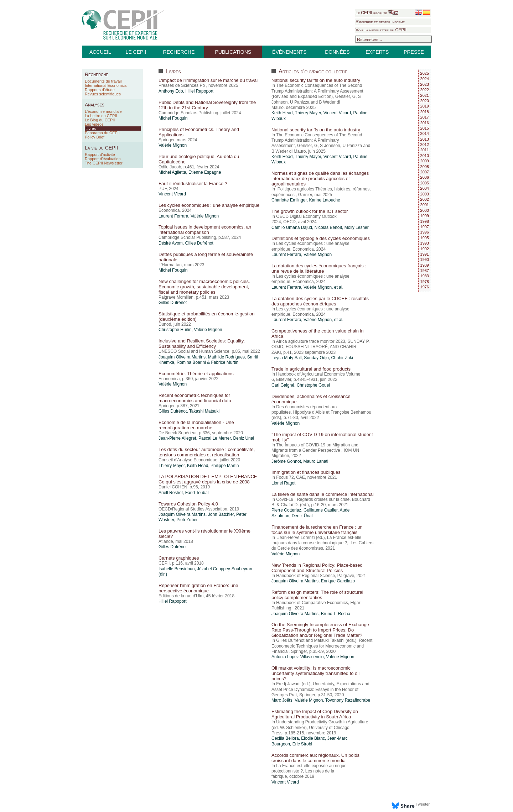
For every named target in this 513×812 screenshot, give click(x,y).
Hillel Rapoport (199, 91)
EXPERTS (377, 52)
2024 (425, 79)
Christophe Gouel (313, 385)
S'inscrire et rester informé (380, 22)
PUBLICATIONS (233, 52)
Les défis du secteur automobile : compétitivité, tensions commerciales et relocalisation (207, 452)
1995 (425, 238)
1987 (425, 271)
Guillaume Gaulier (320, 510)
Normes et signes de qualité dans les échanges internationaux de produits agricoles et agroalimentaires (320, 179)
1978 (425, 282)
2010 (425, 156)
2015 (425, 128)
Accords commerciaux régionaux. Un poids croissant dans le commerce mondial (315, 758)
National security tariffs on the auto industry (316, 80)
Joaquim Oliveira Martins (182, 357)
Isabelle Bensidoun (177, 569)
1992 (425, 249)
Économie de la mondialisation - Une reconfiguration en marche (196, 425)
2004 (425, 188)
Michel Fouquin (173, 118)
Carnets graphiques (179, 558)
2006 (425, 177)
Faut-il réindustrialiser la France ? (193, 184)
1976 (425, 287)
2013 (425, 139)
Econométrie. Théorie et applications (196, 374)
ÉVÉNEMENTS (289, 52)
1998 (425, 221)
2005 (425, 183)
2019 (425, 106)
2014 (425, 133)
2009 (425, 161)
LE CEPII (136, 52)
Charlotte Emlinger (289, 200)
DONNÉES (337, 52)
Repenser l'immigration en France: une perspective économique (198, 588)
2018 (425, 112)
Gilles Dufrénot (199, 243)
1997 (425, 227)
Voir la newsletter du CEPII (381, 30)
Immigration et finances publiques (306, 472)
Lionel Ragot (283, 483)
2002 (425, 199)
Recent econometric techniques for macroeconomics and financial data (195, 398)
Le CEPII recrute (377, 13)
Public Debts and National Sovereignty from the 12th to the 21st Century (207, 105)
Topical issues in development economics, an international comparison (205, 230)
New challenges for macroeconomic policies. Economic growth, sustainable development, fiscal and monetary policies (204, 287)
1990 (425, 260)
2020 (425, 101)
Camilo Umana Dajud (292, 227)
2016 (425, 123)
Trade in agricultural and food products (311, 369)
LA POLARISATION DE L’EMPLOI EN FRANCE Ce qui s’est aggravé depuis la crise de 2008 (208, 479)
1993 (425, 243)
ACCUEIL (100, 52)
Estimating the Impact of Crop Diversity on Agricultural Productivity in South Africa (315, 714)
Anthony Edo (171, 91)
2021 (425, 95)
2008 (425, 167)
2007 (425, 172)
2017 (425, 117)
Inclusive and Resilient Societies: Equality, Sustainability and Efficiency (202, 344)
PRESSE (414, 52)
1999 (425, 216)
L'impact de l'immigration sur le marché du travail (209, 80)
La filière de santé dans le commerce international (323, 494)
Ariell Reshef (171, 493)
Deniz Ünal (243, 438)
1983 (425, 276)
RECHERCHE (179, 52)
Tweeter (423, 804)
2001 (425, 205)
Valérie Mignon (173, 145)
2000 (425, 210)
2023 (425, 84)
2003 (425, 194)
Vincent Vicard (172, 194)
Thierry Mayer (172, 466)
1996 (425, 232)
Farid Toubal (197, 493)
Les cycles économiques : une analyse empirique (209, 205)
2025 (425, 73)
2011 (425, 150)
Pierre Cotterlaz (286, 510)
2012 (425, 145)
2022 (425, 90)
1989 (425, 265)
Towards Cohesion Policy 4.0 (188, 504)
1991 (425, 254)
